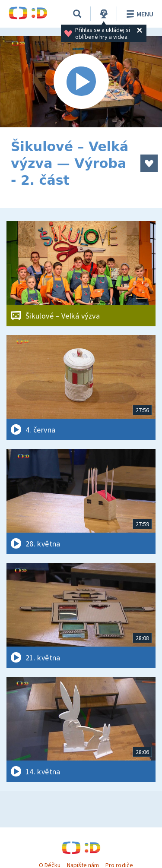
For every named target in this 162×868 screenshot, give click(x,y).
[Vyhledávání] (77, 14)
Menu (138, 14)
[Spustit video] (81, 82)
